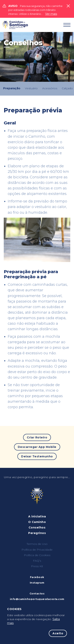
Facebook (37, 577)
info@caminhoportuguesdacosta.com (37, 599)
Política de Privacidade (37, 550)
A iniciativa (37, 516)
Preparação (12, 88)
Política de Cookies (37, 555)
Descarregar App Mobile (37, 447)
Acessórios (50, 88)
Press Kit (37, 566)
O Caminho (37, 522)
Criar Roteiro (37, 437)
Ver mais (51, 14)
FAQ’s (37, 561)
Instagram (37, 583)
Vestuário (31, 88)
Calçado (67, 88)
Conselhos (37, 527)
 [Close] (68, 6)
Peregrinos (37, 533)
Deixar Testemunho (37, 456)
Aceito (58, 633)
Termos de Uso (37, 544)
